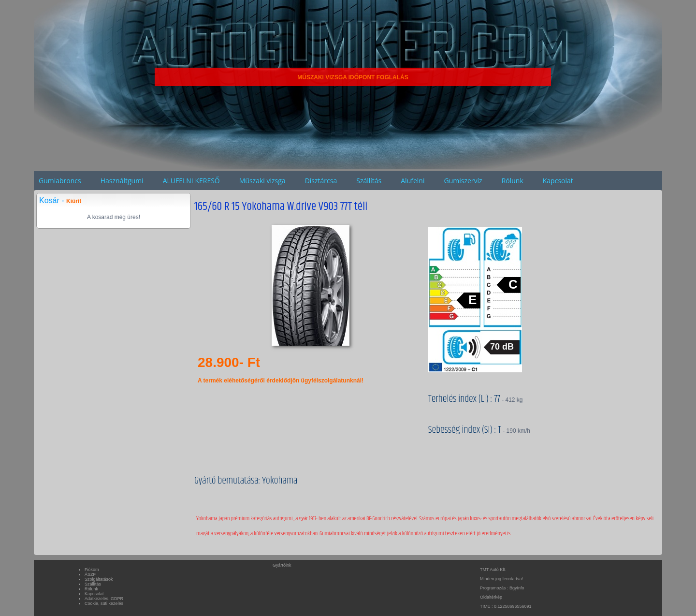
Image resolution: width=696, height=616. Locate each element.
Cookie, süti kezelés (104, 603)
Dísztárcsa (321, 181)
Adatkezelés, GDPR (104, 599)
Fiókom (92, 570)
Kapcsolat (558, 181)
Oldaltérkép (491, 597)
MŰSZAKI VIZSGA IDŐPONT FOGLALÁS (353, 77)
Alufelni (413, 181)
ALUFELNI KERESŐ (191, 181)
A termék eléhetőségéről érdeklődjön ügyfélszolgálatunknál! (281, 381)
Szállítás (369, 181)
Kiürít (74, 201)
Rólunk (513, 181)
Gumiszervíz (463, 181)
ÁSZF (90, 574)
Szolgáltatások (99, 579)
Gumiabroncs (60, 181)
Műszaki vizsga (262, 181)
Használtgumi (122, 181)
